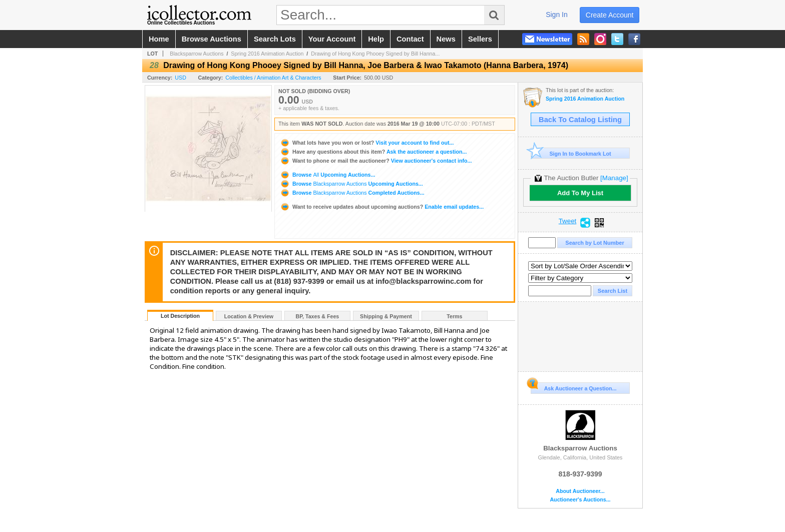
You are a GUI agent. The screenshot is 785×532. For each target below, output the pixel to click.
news (446, 39)
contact (410, 39)
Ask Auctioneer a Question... (573, 387)
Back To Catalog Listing (580, 120)
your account (332, 39)
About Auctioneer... (580, 491)
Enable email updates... (382, 207)
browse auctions (212, 39)
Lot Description (180, 316)
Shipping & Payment (386, 316)
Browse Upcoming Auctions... (327, 175)
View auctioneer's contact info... (376, 161)
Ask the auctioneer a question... (373, 152)
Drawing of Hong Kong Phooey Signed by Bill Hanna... (375, 54)
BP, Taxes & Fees (318, 316)
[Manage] (614, 178)
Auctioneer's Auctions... (580, 500)
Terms (454, 316)
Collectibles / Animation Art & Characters (273, 78)
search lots (275, 39)
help (376, 39)
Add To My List (580, 193)
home (159, 39)
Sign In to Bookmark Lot (571, 153)
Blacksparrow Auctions (197, 54)
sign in (557, 15)
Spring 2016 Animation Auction (267, 54)
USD (180, 78)
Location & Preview (249, 316)
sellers (480, 39)
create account (610, 15)
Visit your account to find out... (367, 143)
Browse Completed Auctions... (352, 193)
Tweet (568, 221)
